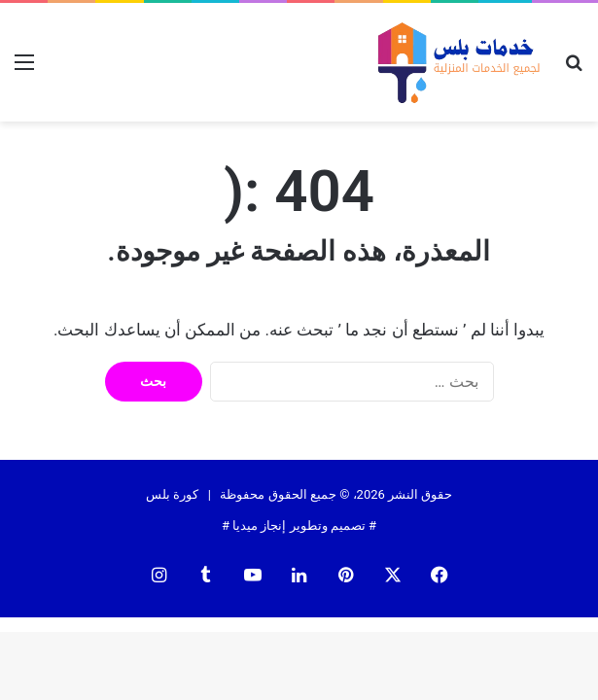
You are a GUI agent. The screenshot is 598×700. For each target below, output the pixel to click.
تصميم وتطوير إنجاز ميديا (299, 525)
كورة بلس (172, 494)
